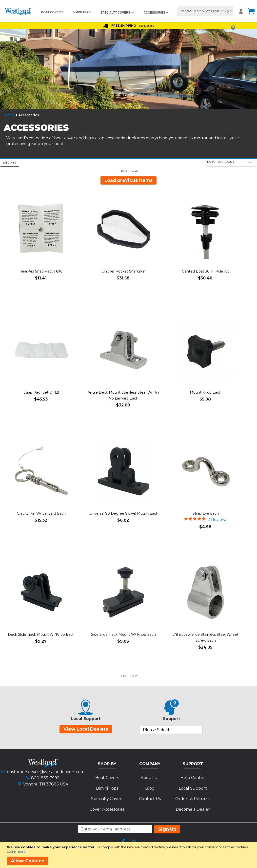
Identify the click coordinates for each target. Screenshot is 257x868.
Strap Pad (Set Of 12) (41, 392)
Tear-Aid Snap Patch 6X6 (41, 271)
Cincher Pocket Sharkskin (123, 271)
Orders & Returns (193, 799)
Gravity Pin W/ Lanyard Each (41, 513)
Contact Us (150, 799)
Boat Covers (107, 778)
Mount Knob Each (206, 392)
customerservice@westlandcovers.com (46, 772)
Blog (150, 788)
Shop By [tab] (10, 162)
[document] (129, 855)
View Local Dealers (86, 729)
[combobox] (205, 11)
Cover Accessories (107, 809)
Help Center (193, 778)
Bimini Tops (107, 788)
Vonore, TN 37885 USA (46, 784)
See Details (146, 26)
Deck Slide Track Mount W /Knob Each (41, 635)
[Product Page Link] (41, 230)
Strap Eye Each (206, 513)
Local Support (193, 788)
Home (10, 115)
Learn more (16, 851)
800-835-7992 (45, 778)
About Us (150, 778)
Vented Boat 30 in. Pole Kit (206, 271)
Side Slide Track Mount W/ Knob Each (123, 635)
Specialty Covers (107, 799)
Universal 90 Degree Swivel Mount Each (123, 513)
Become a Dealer (193, 809)
